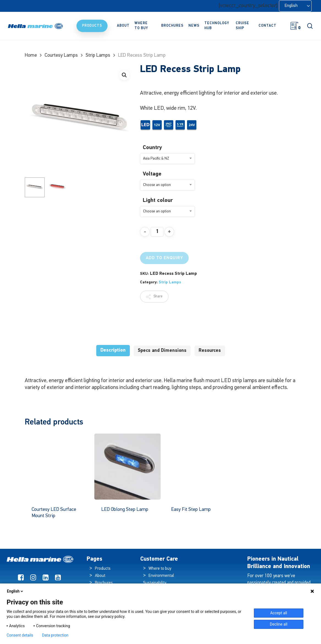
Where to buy (160, 569)
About (100, 576)
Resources (210, 351)
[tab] (113, 351)
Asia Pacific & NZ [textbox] (156, 159)
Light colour (158, 201)
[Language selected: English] (295, 6)
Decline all (279, 624)
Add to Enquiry (164, 258)
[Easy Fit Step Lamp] (197, 467)
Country (152, 148)
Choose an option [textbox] (157, 185)
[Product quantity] (157, 232)
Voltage (152, 174)
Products (103, 569)
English (15, 591)
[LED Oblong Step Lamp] (127, 467)
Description (113, 350)
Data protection (55, 635)
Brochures (104, 583)
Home (31, 55)
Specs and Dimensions (162, 351)
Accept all (279, 613)
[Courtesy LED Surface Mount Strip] (58, 467)
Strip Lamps (98, 55)
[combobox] (168, 159)
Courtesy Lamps (61, 55)
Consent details (20, 635)
